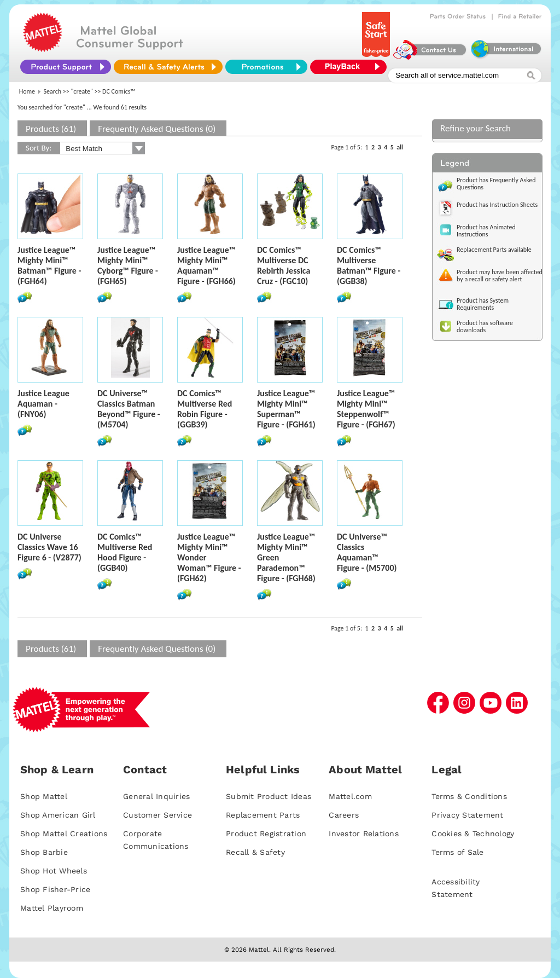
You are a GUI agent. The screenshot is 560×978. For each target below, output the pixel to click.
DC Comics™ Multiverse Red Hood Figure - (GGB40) (125, 552)
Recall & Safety (255, 852)
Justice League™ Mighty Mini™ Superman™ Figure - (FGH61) (286, 409)
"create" (82, 91)
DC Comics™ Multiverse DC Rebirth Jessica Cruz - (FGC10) (284, 265)
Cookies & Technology (473, 834)
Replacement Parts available (494, 250)
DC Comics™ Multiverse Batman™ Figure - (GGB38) (369, 265)
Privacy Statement (467, 815)
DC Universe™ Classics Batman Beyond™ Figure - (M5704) (129, 409)
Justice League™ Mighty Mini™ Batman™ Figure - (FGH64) (49, 265)
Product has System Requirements (483, 304)
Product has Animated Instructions (486, 231)
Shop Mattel (44, 796)
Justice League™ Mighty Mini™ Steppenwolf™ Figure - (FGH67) (366, 409)
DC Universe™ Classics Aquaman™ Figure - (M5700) (367, 552)
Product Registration (266, 834)
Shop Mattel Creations (64, 834)
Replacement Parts (263, 815)
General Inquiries (156, 796)
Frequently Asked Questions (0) (157, 129)
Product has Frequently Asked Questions (496, 184)
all (400, 147)
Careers (344, 815)
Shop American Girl (58, 815)
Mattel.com (350, 796)
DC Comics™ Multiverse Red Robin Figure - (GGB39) (205, 409)
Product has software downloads (485, 326)
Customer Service (157, 815)
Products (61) (51, 129)
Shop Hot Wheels (54, 871)
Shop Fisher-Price (55, 889)
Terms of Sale (457, 852)
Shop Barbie (44, 852)
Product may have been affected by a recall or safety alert (500, 276)
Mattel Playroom (52, 908)
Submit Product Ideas (269, 796)
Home (27, 91)
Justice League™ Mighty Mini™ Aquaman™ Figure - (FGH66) (206, 265)
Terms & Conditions (469, 796)
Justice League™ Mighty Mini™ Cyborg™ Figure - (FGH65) (128, 265)
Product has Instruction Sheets (497, 205)
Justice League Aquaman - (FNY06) (43, 404)
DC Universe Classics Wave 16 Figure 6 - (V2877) (49, 547)
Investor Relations (364, 834)
